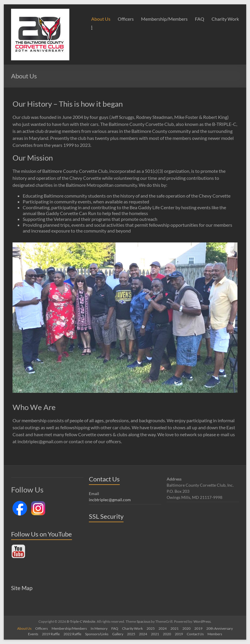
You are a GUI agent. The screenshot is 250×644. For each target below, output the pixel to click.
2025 (151, 628)
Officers (126, 19)
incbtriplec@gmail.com (110, 500)
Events (33, 634)
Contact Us (195, 634)
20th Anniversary (220, 628)
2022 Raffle (72, 634)
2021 (175, 628)
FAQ (200, 19)
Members (215, 634)
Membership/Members (164, 19)
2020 (186, 628)
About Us (101, 19)
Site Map (22, 588)
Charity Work (225, 19)
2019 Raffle (51, 634)
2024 (163, 628)
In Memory (99, 628)
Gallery (118, 634)
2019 (198, 628)
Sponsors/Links (97, 634)
